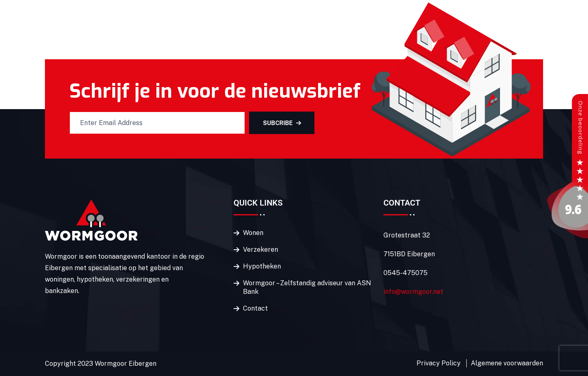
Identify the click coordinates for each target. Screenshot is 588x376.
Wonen (253, 233)
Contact (255, 308)
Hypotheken (262, 266)
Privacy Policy (439, 363)
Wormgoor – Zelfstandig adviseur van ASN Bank (307, 287)
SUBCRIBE (282, 123)
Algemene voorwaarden (507, 363)
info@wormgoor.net (413, 292)
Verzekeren (261, 250)
